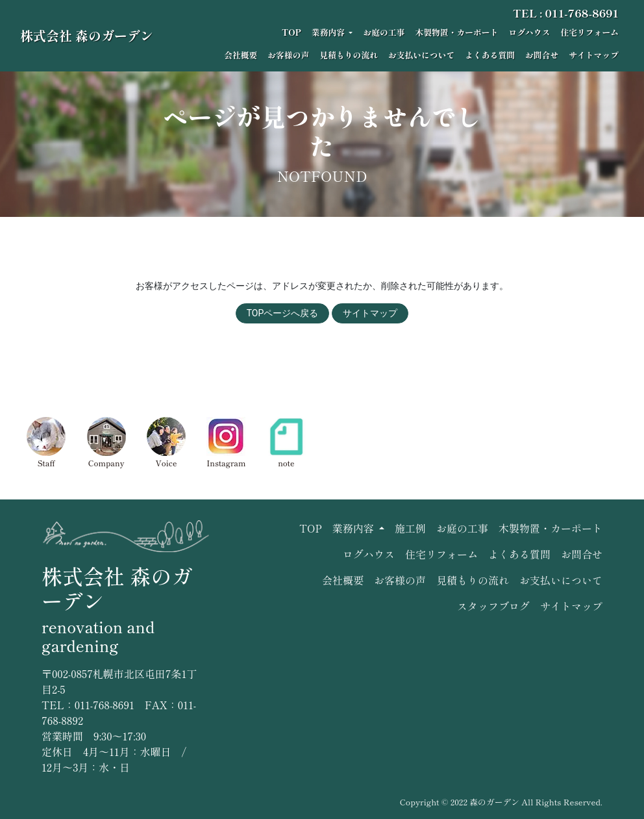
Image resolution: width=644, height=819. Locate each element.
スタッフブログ (493, 606)
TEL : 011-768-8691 (566, 13)
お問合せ (542, 55)
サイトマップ (594, 55)
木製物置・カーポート (456, 32)
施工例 (410, 528)
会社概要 (241, 55)
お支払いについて (421, 55)
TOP (291, 32)
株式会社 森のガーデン (87, 35)
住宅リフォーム (589, 32)
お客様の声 (288, 55)
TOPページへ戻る (283, 313)
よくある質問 (490, 55)
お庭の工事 (384, 32)
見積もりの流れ (349, 55)
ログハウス (529, 32)
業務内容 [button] (329, 32)
